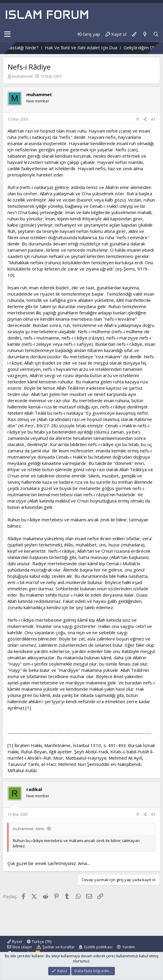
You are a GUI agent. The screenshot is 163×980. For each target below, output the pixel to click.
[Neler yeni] (145, 34)
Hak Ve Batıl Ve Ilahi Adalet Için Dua (88, 47)
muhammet (22, 76)
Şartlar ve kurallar (59, 947)
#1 (153, 119)
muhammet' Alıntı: (29, 829)
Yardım (129, 947)
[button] (7, 34)
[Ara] (156, 34)
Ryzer (15, 941)
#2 (153, 814)
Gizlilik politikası (98, 947)
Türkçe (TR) (39, 941)
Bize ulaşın (22, 947)
